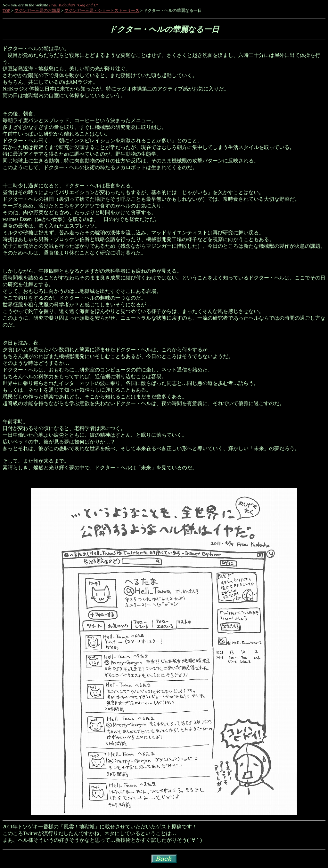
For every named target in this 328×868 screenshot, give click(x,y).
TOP (6, 10)
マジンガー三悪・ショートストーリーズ (102, 10)
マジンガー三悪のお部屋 (37, 10)
